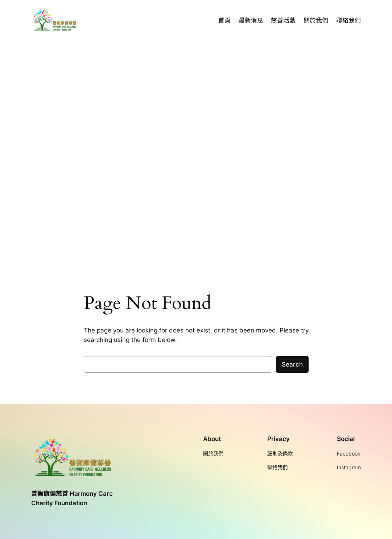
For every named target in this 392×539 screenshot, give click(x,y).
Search (292, 364)
